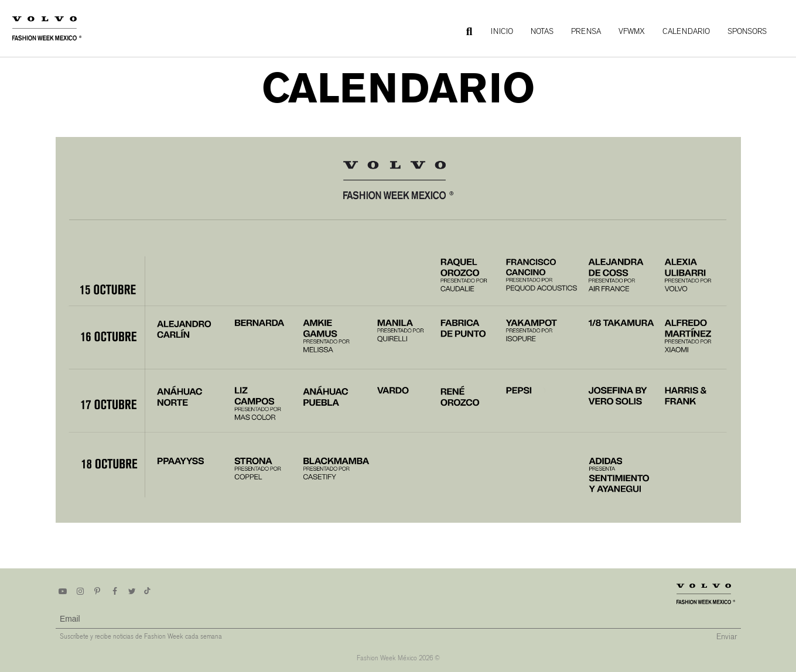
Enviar (727, 637)
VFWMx (632, 31)
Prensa (586, 31)
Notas (542, 31)
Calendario (686, 31)
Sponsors (747, 31)
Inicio (502, 31)
